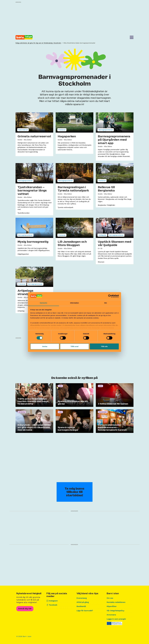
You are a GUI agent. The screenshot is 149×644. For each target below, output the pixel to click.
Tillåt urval (75, 346)
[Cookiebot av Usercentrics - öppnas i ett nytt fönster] (110, 296)
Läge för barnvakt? (85, 610)
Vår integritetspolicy (116, 610)
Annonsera (111, 615)
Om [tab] (105, 303)
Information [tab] (74, 303)
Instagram (54, 601)
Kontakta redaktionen (117, 602)
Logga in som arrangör (117, 619)
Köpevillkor (112, 606)
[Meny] (132, 37)
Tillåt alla (104, 346)
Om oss (110, 598)
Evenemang (82, 598)
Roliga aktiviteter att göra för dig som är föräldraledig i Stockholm (38, 43)
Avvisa (45, 346)
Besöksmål (82, 606)
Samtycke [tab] (44, 303)
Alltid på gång (83, 602)
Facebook (53, 605)
